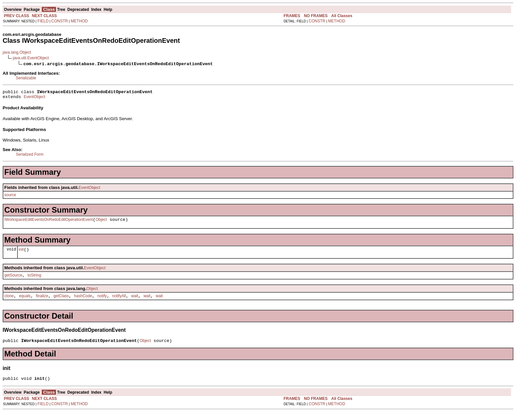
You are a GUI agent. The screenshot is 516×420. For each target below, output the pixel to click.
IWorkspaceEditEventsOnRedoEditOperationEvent (49, 223)
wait (135, 302)
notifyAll (119, 302)
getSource (13, 280)
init (21, 253)
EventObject (34, 99)
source (10, 197)
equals (25, 302)
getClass (61, 302)
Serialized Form (30, 156)
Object (101, 223)
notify (102, 302)
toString (34, 280)
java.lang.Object (17, 52)
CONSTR (60, 21)
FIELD (43, 21)
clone (9, 302)
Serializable (26, 78)
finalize (42, 302)
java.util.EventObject (31, 58)
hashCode (83, 302)
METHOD (79, 21)
